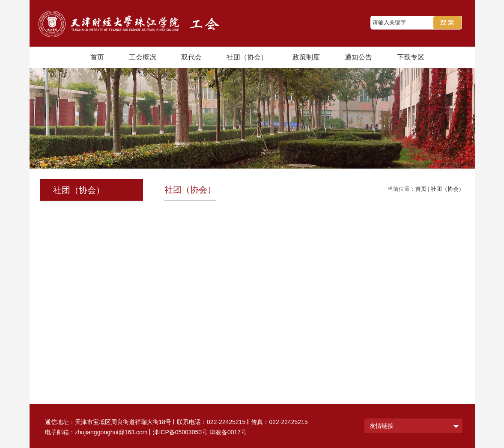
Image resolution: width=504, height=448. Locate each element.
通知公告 (358, 57)
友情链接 (382, 426)
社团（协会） (247, 57)
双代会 (191, 57)
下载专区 (411, 57)
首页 (97, 57)
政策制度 (306, 57)
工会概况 (143, 57)
